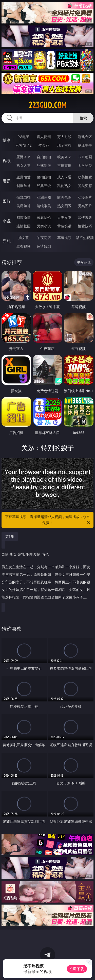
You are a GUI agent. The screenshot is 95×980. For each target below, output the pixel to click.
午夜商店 (44, 238)
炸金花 (44, 145)
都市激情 (24, 217)
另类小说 (44, 226)
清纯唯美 (44, 206)
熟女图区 (64, 206)
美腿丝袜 (24, 206)
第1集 (10, 537)
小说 (7, 221)
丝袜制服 (44, 165)
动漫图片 (85, 197)
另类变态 (85, 186)
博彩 (7, 140)
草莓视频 (64, 238)
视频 (7, 160)
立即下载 (77, 969)
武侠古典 (85, 217)
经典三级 (44, 186)
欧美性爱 (85, 177)
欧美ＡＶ (64, 157)
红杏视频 (24, 246)
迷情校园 (24, 226)
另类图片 (85, 206)
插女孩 (24, 238)
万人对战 (64, 137)
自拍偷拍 (44, 157)
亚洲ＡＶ (24, 157)
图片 (7, 201)
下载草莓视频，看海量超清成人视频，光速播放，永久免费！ (48, 520)
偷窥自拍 (24, 197)
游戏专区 (85, 137)
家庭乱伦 (44, 217)
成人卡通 (64, 177)
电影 (7, 181)
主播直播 (64, 165)
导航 (7, 241)
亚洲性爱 (24, 177)
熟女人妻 (24, 165)
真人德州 (44, 137)
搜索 (83, 118)
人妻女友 (64, 217)
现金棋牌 (64, 145)
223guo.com (48, 105)
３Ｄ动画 (85, 157)
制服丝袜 (24, 186)
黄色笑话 (64, 226)
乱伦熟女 (64, 186)
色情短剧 (44, 246)
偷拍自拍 (44, 177)
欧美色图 (64, 197)
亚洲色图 (44, 197)
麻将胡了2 (24, 145)
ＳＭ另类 (85, 165)
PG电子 (23, 137)
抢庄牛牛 (85, 145)
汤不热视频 (85, 238)
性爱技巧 (85, 226)
